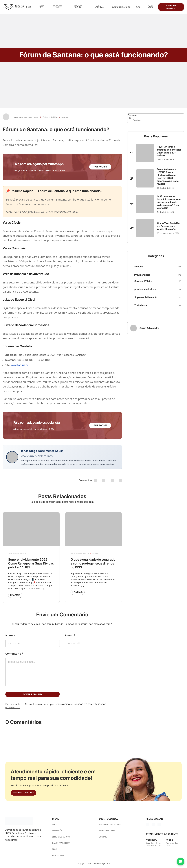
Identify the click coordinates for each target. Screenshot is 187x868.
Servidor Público (78, 7)
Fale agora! (100, 167)
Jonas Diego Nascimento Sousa (26, 117)
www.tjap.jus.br (19, 365)
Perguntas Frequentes (110, 827)
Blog (138, 7)
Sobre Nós (41, 7)
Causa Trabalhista (99, 7)
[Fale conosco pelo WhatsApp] (181, 862)
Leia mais (18, 595)
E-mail (70, 636)
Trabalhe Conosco (108, 833)
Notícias (65, 117)
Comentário (14, 654)
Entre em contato (171, 7)
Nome (10, 636)
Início (29, 7)
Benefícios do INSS (61, 838)
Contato (103, 838)
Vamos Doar (150, 7)
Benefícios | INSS (58, 7)
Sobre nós (57, 833)
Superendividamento (121, 7)
